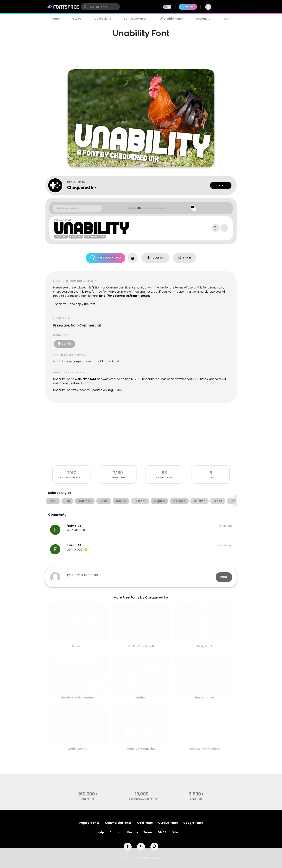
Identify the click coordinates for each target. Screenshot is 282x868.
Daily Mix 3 (205, 646)
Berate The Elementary (78, 697)
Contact (221, 185)
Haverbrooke (204, 697)
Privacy (133, 832)
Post (224, 577)
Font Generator (135, 19)
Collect (155, 258)
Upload (188, 7)
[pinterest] (154, 847)
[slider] (139, 208)
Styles (77, 19)
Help (101, 832)
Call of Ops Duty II (141, 646)
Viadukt (141, 697)
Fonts (56, 19)
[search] (100, 7)
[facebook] (128, 847)
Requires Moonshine (141, 749)
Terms (148, 832)
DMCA (162, 832)
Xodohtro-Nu (78, 749)
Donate (65, 344)
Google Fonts (193, 823)
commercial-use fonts (143, 799)
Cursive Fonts (168, 823)
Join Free (226, 7)
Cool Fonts (145, 823)
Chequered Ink (82, 187)
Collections (103, 19)
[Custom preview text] (77, 208)
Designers (203, 19)
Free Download (106, 258)
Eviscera (78, 646)
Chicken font (87, 379)
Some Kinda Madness (205, 749)
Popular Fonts (89, 823)
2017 (71, 473)
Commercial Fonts (118, 823)
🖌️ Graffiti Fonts (171, 19)
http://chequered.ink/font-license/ (125, 296)
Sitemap (178, 832)
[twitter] (141, 847)
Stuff (227, 19)
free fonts (88, 799)
